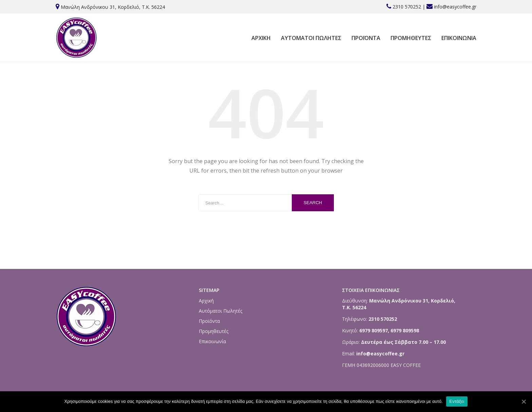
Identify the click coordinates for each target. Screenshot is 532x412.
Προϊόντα (366, 38)
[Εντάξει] (524, 401)
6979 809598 (405, 330)
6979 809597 (373, 330)
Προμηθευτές (411, 38)
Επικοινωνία (459, 38)
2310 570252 (407, 7)
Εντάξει (457, 401)
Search (313, 203)
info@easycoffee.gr (455, 7)
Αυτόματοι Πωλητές (311, 38)
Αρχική (261, 38)
